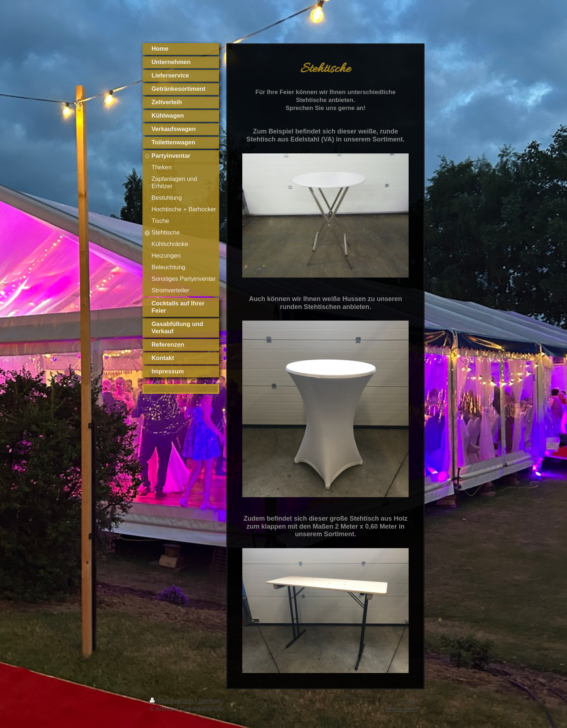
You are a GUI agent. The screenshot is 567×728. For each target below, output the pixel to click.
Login (410, 701)
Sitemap (209, 701)
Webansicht (402, 709)
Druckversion (172, 701)
